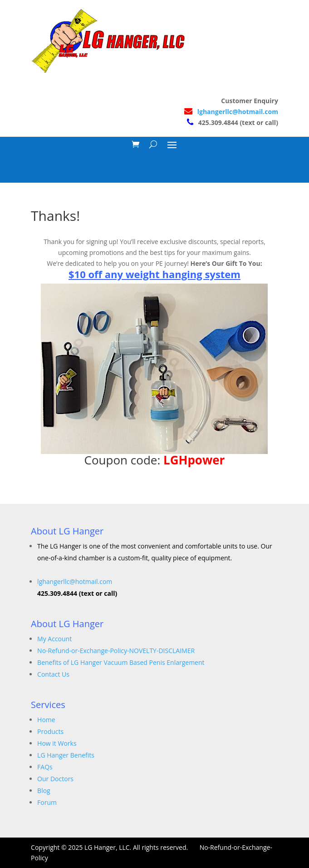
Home (46, 720)
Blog (44, 791)
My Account (54, 639)
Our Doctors (55, 779)
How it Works (57, 743)
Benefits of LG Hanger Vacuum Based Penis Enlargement (121, 662)
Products (50, 731)
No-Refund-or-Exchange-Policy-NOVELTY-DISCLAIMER (116, 651)
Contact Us (53, 674)
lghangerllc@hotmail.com (238, 112)
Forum (47, 802)
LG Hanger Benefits (66, 755)
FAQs (45, 767)
